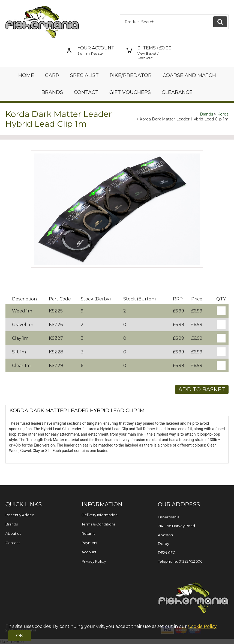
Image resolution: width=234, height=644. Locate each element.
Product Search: (120, 15)
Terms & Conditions (98, 524)
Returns (88, 533)
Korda (223, 114)
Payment (90, 543)
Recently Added (20, 515)
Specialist (84, 75)
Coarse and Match (189, 75)
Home (26, 75)
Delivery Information (100, 515)
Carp (52, 75)
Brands (52, 92)
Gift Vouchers (130, 92)
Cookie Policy (202, 626)
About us (13, 533)
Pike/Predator (131, 75)
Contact (86, 92)
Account (89, 552)
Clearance (177, 92)
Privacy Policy (94, 561)
